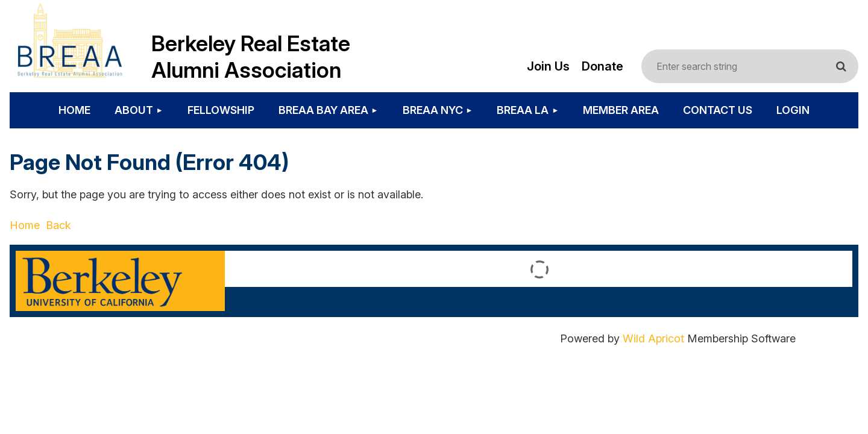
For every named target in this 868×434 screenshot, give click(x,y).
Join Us (548, 66)
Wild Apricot (653, 338)
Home (25, 225)
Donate (602, 66)
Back (58, 225)
